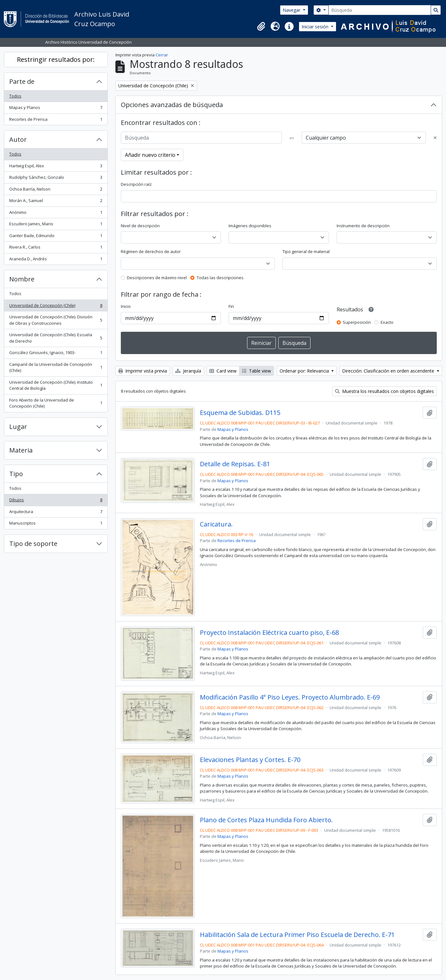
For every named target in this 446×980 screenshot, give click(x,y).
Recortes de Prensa (56, 121)
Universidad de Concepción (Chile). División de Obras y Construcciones (56, 320)
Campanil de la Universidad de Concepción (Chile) (56, 367)
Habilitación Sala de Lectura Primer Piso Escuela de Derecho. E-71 (297, 935)
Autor (18, 139)
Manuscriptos (56, 524)
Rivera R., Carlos (56, 248)
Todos (15, 96)
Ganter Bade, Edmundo (56, 237)
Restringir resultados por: (56, 59)
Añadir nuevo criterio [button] (150, 155)
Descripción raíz (136, 184)
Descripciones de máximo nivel (157, 278)
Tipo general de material (306, 251)
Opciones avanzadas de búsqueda (172, 105)
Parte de (22, 81)
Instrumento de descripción (363, 226)
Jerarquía (188, 371)
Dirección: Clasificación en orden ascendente (389, 371)
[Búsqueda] (380, 10)
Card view (223, 371)
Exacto (387, 322)
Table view (256, 371)
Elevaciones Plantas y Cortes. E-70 (250, 760)
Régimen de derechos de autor (151, 251)
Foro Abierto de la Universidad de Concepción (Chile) (56, 403)
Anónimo (56, 214)
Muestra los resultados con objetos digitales (384, 391)
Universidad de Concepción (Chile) (56, 307)
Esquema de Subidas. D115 (240, 413)
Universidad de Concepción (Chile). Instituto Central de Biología (56, 385)
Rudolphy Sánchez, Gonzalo (56, 179)
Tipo (16, 474)
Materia (21, 450)
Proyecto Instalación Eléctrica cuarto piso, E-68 (269, 633)
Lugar (18, 427)
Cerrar (162, 55)
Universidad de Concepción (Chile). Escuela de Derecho (56, 338)
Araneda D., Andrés (56, 260)
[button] (261, 26)
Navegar (292, 10)
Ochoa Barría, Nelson (56, 190)
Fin (231, 306)
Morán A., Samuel (56, 202)
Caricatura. (216, 524)
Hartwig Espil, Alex (56, 167)
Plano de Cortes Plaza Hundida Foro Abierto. (266, 820)
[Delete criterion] (435, 138)
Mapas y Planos (56, 109)
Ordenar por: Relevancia (305, 371)
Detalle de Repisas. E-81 (235, 464)
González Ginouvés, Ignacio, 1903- (56, 354)
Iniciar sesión (316, 27)
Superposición (357, 322)
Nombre (22, 279)
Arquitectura (56, 513)
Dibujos (56, 501)
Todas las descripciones (220, 278)
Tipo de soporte (33, 544)
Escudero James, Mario (56, 225)
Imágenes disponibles (250, 226)
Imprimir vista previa (143, 371)
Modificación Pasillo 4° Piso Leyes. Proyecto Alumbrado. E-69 (290, 697)
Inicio (126, 306)
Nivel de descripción (140, 226)
